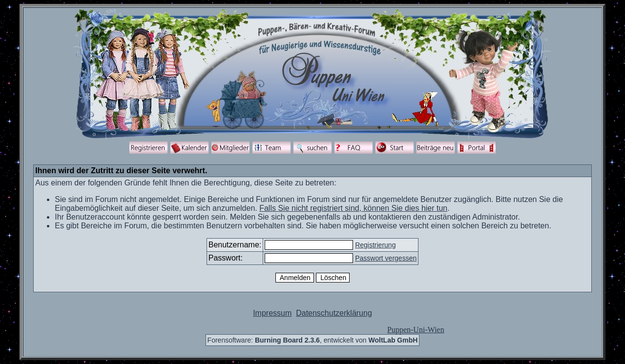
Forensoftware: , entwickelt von (313, 340)
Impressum (272, 313)
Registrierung (375, 245)
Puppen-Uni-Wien (416, 330)
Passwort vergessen (386, 258)
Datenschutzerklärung (334, 313)
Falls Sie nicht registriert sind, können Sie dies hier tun (353, 208)
